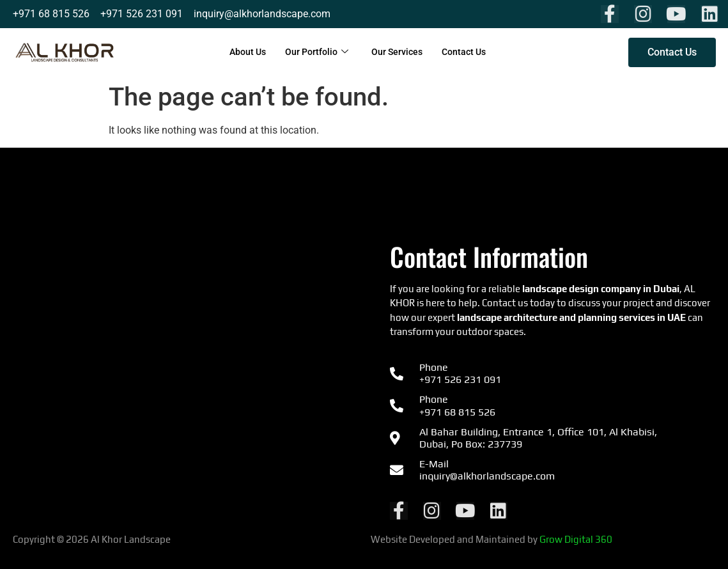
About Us (243, 52)
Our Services (398, 52)
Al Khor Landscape (132, 539)
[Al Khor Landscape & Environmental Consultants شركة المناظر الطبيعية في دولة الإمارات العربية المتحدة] (176, 365)
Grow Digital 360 (576, 539)
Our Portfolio (315, 52)
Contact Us (468, 52)
